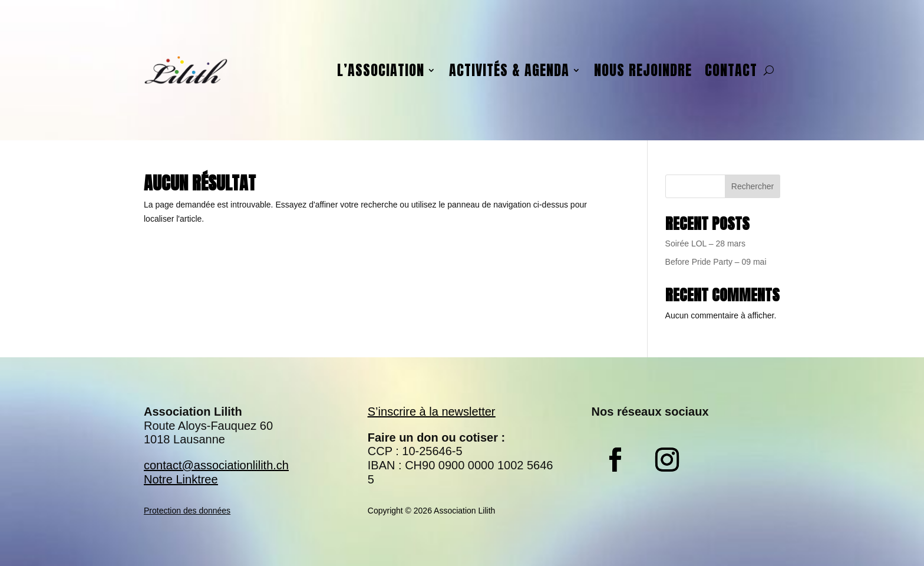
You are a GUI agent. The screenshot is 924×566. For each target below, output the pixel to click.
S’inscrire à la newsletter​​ (432, 412)
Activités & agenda (509, 70)
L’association (381, 70)
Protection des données (187, 511)
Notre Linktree (181, 479)
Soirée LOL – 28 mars (705, 243)
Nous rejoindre (643, 70)
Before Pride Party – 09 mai (716, 262)
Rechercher (753, 186)
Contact (731, 70)
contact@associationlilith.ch (216, 465)
